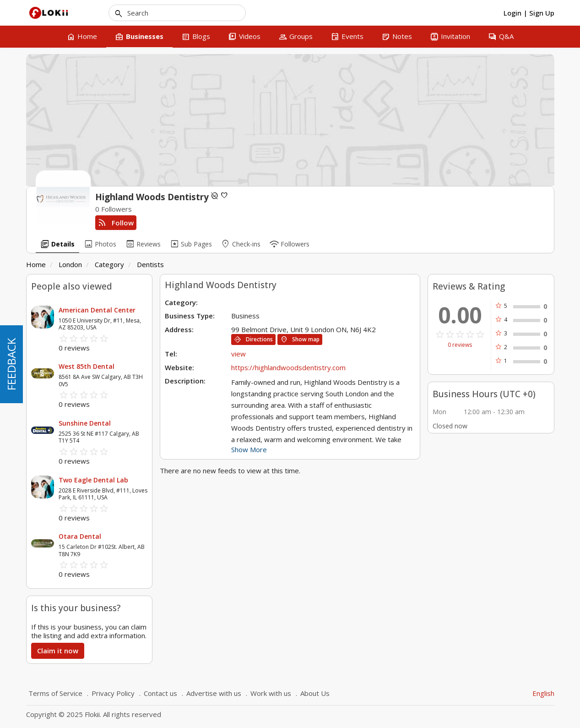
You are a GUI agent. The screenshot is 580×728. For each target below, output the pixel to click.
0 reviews (460, 345)
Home (36, 264)
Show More (249, 449)
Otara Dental (80, 536)
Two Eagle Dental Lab (93, 480)
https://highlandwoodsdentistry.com (288, 367)
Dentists (150, 264)
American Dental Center (97, 310)
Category (109, 264)
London (70, 264)
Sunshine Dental (85, 423)
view (239, 354)
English (543, 693)
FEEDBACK (11, 364)
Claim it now (58, 651)
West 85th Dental (87, 366)
